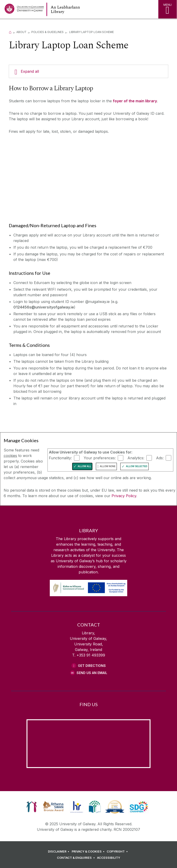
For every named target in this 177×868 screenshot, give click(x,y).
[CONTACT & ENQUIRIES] (77, 858)
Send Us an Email (92, 673)
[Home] (10, 32)
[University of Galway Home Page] (24, 10)
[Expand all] (88, 71)
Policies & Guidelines (47, 32)
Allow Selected (137, 466)
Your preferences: (100, 458)
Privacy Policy (124, 496)
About (21, 32)
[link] (32, 807)
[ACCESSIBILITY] (109, 858)
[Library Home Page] (80, 9)
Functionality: (60, 458)
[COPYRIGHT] (118, 852)
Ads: (160, 458)
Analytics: (136, 458)
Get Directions (92, 666)
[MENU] (168, 9)
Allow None (108, 466)
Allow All (84, 466)
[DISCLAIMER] (59, 852)
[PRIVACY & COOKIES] (89, 852)
